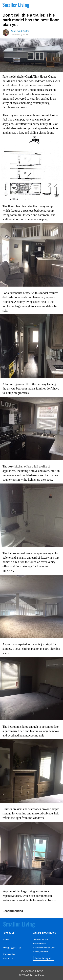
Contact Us (8, 958)
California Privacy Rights (44, 948)
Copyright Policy (40, 952)
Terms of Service (41, 939)
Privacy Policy (39, 944)
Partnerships (9, 954)
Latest (6, 939)
